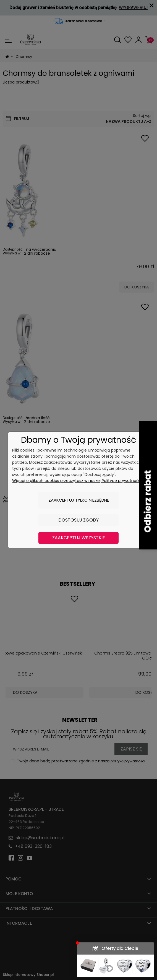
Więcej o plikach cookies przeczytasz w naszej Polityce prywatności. (77, 481)
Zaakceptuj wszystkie (79, 538)
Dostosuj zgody (78, 520)
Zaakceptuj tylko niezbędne (79, 500)
